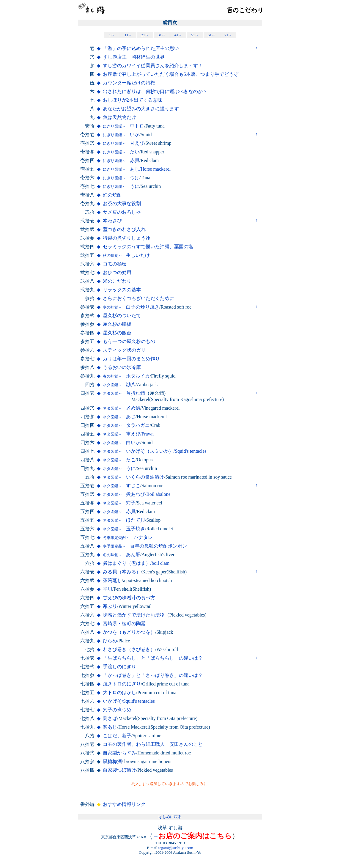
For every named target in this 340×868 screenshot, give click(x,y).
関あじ (110, 727)
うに (121, 186)
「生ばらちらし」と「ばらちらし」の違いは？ (153, 658)
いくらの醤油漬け (133, 477)
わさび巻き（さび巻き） (129, 649)
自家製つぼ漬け (119, 770)
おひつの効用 (117, 272)
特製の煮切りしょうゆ (127, 238)
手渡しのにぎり (119, 667)
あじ (119, 417)
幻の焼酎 (112, 195)
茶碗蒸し (112, 580)
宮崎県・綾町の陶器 (124, 624)
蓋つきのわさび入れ (124, 229)
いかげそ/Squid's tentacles (129, 701)
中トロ (123, 126)
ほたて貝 (124, 520)
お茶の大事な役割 (122, 203)
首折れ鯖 (124, 393)
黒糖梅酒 (112, 761)
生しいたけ (126, 255)
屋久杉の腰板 (117, 324)
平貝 (108, 589)
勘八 (119, 385)
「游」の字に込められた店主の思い (141, 48)
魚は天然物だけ (119, 117)
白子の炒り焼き (131, 307)
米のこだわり (117, 281)
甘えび (123, 143)
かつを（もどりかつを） (129, 632)
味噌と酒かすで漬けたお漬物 (134, 615)
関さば (110, 718)
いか (121, 135)
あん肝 (122, 555)
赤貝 (121, 160)
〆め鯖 (122, 408)
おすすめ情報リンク (124, 804)
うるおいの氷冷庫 (122, 367)
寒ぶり (110, 606)
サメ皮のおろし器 (122, 212)
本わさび (112, 221)
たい (121, 152)
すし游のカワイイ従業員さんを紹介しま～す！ (153, 66)
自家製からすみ (119, 753)
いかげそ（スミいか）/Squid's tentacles (155, 451)
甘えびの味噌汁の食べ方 (129, 598)
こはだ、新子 (117, 736)
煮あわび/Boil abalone (137, 494)
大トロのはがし (119, 692)
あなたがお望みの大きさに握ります (141, 109)
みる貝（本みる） (122, 572)
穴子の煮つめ (117, 710)
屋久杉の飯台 (117, 333)
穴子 (119, 503)
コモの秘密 (115, 264)
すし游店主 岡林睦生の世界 (134, 57)
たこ (119, 460)
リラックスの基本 (122, 290)
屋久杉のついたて (122, 316)
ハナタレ (128, 537)
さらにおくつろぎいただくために (138, 298)
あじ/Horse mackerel (137, 169)
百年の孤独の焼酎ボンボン (145, 546)
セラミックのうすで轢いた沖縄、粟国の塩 (148, 247)
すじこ (122, 486)
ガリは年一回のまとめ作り (131, 359)
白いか (122, 442)
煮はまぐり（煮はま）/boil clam (136, 563)
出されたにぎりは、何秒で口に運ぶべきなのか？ (155, 91)
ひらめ (110, 641)
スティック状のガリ (124, 350)
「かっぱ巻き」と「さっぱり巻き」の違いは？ (153, 675)
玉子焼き (124, 529)
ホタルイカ (126, 376)
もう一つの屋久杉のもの (129, 341)
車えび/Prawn (128, 434)
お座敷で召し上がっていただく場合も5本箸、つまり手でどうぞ (171, 74)
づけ (121, 178)
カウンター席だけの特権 (129, 83)
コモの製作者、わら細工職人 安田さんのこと (153, 744)
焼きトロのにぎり (122, 684)
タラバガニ (126, 425)
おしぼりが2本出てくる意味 (133, 100)
